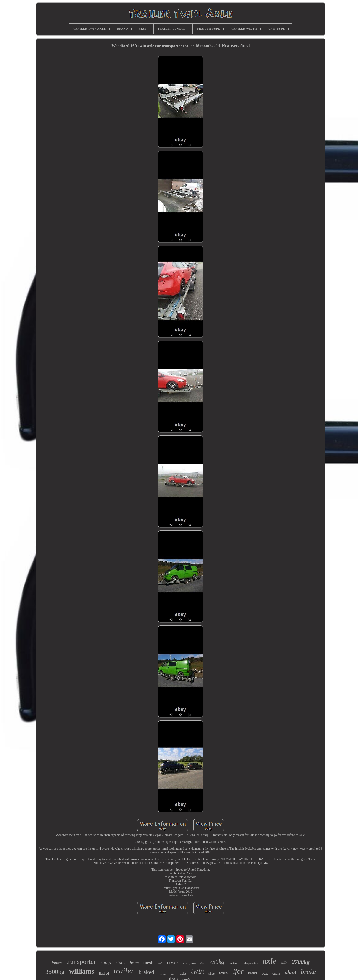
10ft (160, 964)
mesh (148, 963)
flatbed (104, 973)
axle (270, 961)
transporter (81, 961)
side (284, 963)
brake (308, 972)
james (57, 963)
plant (291, 972)
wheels (265, 974)
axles (183, 973)
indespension (250, 963)
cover (173, 962)
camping (189, 963)
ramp (106, 962)
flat (203, 963)
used (173, 974)
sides (121, 962)
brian (134, 963)
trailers (162, 974)
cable (276, 973)
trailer (124, 971)
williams (82, 971)
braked (146, 972)
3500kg (55, 972)
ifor (238, 971)
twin (197, 971)
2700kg (301, 962)
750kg (217, 962)
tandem (233, 964)
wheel (224, 973)
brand (253, 973)
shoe (211, 973)
